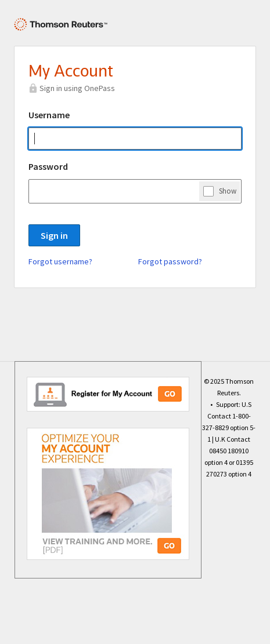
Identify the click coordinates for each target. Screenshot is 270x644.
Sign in (54, 235)
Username (49, 115)
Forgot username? (60, 261)
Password (48, 166)
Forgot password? (170, 261)
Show (228, 191)
